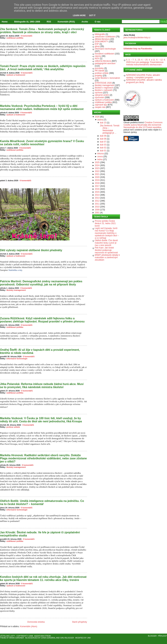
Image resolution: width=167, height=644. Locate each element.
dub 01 (103, 151)
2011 (97, 204)
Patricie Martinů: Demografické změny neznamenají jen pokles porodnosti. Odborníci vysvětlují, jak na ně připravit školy (41, 283)
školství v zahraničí (104, 90)
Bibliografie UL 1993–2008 (27, 22)
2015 (97, 192)
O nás (98, 22)
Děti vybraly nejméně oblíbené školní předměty (31, 250)
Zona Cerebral (48, 638)
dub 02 (103, 148)
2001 (97, 213)
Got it (92, 15)
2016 (97, 189)
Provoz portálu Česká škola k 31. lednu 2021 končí (105, 223)
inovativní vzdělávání (104, 54)
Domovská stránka (36, 622)
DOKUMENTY (102, 42)
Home (5, 22)
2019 (97, 180)
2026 (97, 117)
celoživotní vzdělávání (105, 37)
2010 (97, 207)
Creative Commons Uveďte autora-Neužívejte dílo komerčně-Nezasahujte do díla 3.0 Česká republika (143, 125)
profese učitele (13, 427)
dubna (100, 120)
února (100, 157)
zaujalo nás (100, 107)
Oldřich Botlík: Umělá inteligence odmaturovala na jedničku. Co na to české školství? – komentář (42, 503)
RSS (49, 22)
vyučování (100, 97)
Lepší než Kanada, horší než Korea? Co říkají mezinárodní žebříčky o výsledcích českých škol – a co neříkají (107, 233)
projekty (98, 76)
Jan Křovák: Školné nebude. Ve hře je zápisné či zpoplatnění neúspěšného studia (40, 534)
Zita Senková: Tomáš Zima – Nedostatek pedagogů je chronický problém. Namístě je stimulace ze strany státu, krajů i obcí (42, 31)
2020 (97, 177)
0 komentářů (27, 36)
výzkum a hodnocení (16, 75)
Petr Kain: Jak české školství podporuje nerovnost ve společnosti (106, 250)
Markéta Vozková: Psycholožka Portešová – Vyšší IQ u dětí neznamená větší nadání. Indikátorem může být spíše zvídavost (42, 107)
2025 (97, 162)
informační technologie (17, 359)
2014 (97, 195)
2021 (97, 174)
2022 (97, 171)
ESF (97, 44)
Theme (3, 638)
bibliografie (100, 34)
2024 (97, 165)
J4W (89, 638)
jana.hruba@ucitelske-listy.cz (137, 38)
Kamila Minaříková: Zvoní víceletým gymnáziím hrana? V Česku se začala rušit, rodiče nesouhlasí (42, 143)
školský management (16, 290)
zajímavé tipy (101, 105)
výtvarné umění (102, 95)
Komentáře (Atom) (29, 626)
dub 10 (103, 123)
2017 (97, 186)
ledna (100, 159)
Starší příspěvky (79, 622)
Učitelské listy (7, 636)
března (101, 154)
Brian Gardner (17, 638)
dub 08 (103, 139)
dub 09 (103, 136)
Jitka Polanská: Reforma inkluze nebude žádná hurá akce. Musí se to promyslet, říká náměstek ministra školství (42, 386)
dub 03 (103, 145)
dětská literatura (102, 39)
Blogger (152, 636)
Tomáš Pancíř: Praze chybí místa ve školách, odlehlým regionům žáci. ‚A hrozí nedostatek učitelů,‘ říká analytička (43, 68)
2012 (97, 201)
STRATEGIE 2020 (103, 83)
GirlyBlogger (67, 638)
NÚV (97, 59)
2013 (97, 198)
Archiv (85, 22)
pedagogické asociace (105, 63)
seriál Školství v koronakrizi (107, 78)
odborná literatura (103, 61)
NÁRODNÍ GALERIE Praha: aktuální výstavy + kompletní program (143, 76)
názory (98, 56)
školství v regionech (104, 88)
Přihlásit (162, 636)
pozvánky (99, 68)
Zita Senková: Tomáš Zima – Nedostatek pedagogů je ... (110, 129)
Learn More (79, 15)
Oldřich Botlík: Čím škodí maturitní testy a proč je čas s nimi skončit (106, 243)
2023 (97, 168)
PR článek (100, 71)
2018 (97, 183)
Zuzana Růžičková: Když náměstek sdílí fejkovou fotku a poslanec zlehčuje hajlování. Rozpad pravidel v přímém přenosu (42, 320)
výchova (99, 93)
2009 (97, 210)
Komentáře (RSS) (66, 22)
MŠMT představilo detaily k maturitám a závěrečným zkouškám (107, 257)
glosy (97, 46)
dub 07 (103, 142)
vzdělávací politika (15, 38)
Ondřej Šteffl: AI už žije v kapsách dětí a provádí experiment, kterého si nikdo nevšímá (40, 351)
